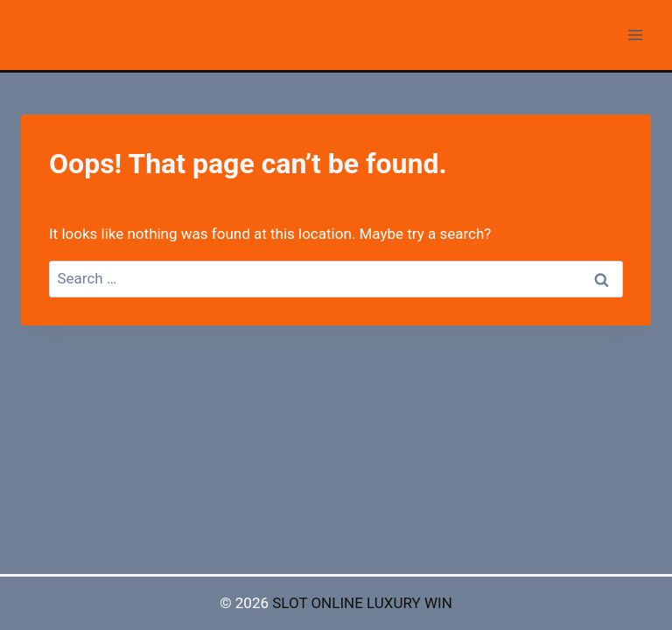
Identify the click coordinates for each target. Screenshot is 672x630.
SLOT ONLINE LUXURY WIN (362, 603)
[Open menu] (635, 35)
